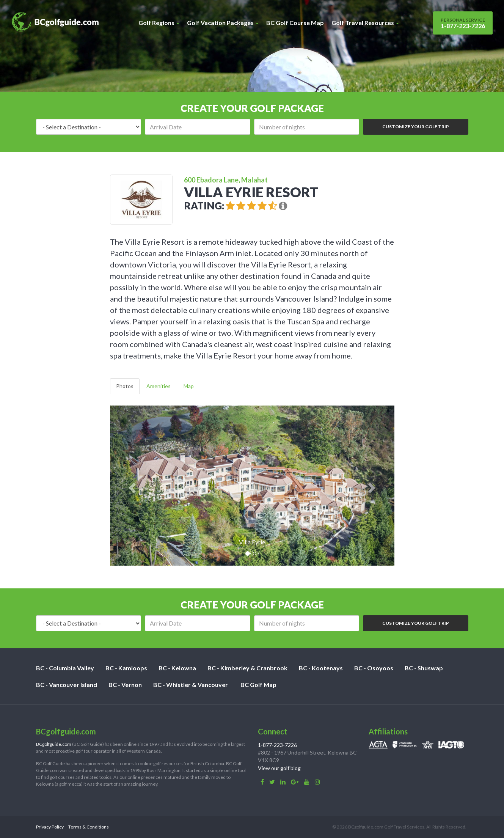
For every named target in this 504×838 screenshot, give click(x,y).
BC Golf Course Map (295, 23)
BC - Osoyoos (374, 668)
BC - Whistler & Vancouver (191, 685)
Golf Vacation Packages (223, 23)
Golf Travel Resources (365, 23)
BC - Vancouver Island (67, 685)
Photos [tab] (125, 386)
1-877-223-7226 (463, 23)
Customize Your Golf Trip (416, 127)
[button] (131, 486)
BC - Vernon (125, 685)
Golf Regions (159, 23)
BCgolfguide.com (54, 744)
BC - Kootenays (321, 668)
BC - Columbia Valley (65, 668)
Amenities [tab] (159, 386)
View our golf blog (279, 768)
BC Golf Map (258, 685)
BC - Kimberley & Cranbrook (247, 668)
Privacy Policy (50, 827)
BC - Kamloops (126, 668)
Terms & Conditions (89, 827)
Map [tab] (189, 386)
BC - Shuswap (424, 668)
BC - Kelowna (177, 668)
